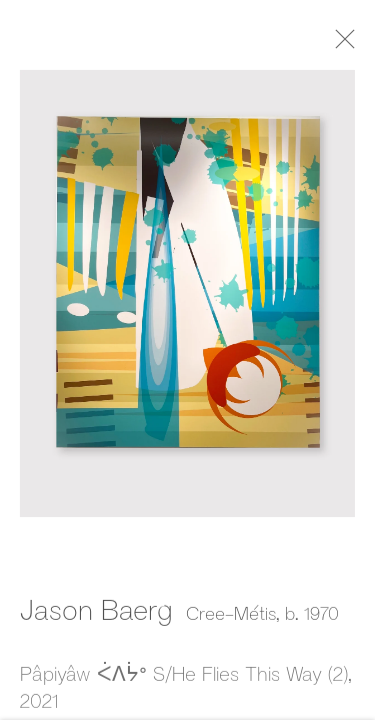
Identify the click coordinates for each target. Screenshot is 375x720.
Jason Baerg (96, 611)
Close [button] (345, 45)
